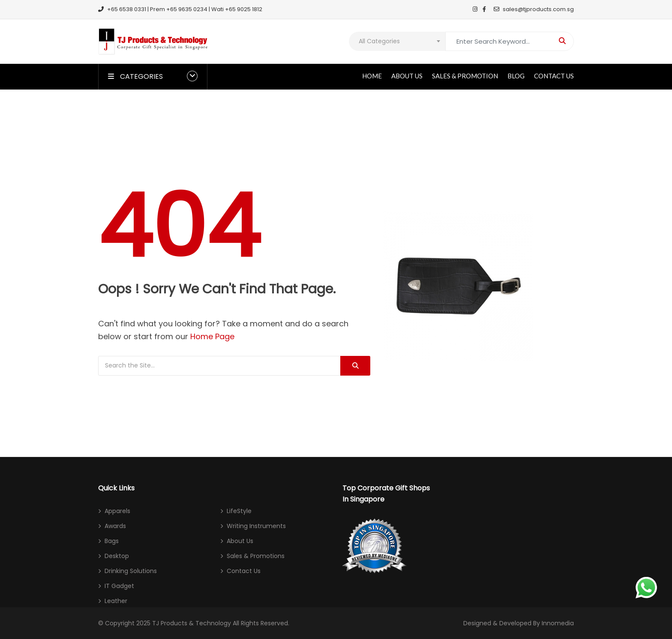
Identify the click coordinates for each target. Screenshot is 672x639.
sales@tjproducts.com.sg (534, 9)
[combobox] (397, 41)
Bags (112, 541)
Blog (516, 76)
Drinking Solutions (131, 571)
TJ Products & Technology (192, 623)
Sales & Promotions (256, 556)
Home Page (212, 336)
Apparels (117, 511)
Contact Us (554, 76)
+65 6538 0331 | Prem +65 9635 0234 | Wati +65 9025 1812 (180, 9)
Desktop (117, 556)
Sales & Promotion (465, 76)
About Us (407, 76)
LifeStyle (239, 511)
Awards (115, 526)
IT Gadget (119, 586)
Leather (116, 601)
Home (372, 76)
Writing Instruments (256, 526)
